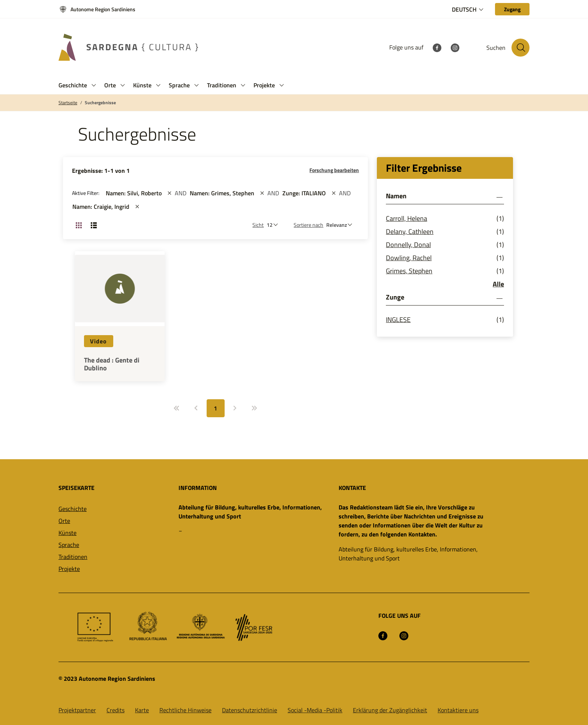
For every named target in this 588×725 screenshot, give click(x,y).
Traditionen (73, 557)
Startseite (68, 103)
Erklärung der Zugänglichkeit (390, 710)
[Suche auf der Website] (520, 48)
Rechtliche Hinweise (185, 710)
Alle (498, 284)
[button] (94, 85)
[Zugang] (512, 9)
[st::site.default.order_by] (341, 225)
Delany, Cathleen (410, 231)
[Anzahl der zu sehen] (274, 225)
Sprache (69, 545)
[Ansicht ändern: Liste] (94, 225)
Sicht (258, 225)
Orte (64, 521)
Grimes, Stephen (409, 271)
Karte (142, 710)
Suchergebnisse (100, 103)
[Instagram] (455, 47)
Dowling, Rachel (409, 258)
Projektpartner (77, 710)
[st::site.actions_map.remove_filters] (169, 193)
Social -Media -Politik (315, 710)
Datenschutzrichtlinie (250, 710)
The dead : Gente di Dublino (112, 364)
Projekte (69, 569)
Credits (115, 710)
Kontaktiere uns (458, 710)
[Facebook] (437, 47)
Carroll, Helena (406, 218)
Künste (67, 533)
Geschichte (73, 509)
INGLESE (398, 320)
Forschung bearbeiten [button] (334, 170)
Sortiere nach (308, 225)
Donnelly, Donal (408, 245)
